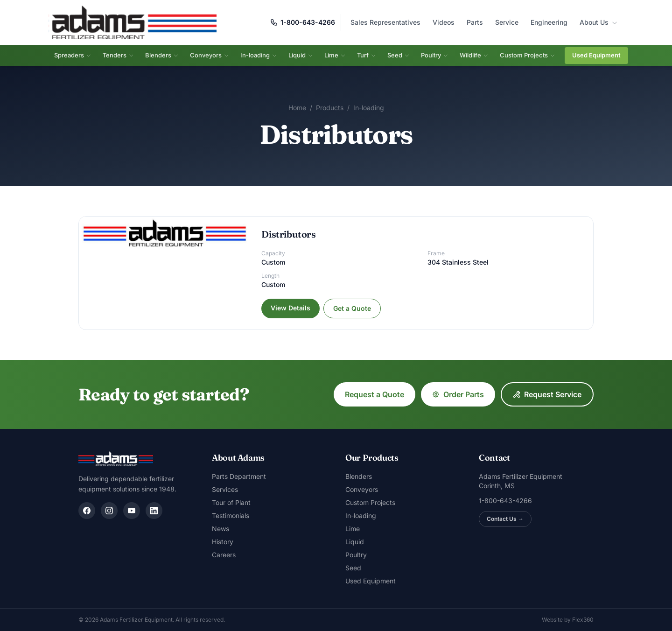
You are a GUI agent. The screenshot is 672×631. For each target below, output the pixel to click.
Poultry (435, 55)
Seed (399, 55)
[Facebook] (87, 511)
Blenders (162, 55)
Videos (444, 22)
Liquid (301, 55)
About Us (599, 22)
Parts (475, 22)
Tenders (118, 55)
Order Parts (458, 394)
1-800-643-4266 (303, 22)
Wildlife (474, 55)
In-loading (259, 55)
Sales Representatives (385, 22)
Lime (335, 55)
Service (507, 22)
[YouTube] (132, 511)
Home (297, 108)
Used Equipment (596, 55)
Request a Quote (374, 394)
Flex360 (583, 620)
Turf (367, 55)
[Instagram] (109, 511)
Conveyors (210, 55)
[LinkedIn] (154, 511)
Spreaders (73, 55)
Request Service (547, 394)
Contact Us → (505, 519)
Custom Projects (528, 55)
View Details (290, 308)
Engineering (549, 22)
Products (330, 108)
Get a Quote (352, 308)
